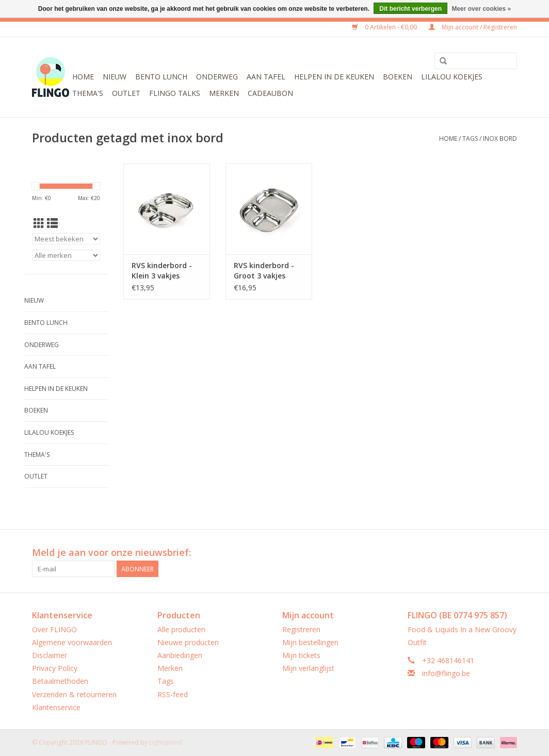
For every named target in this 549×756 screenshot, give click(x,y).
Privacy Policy (55, 668)
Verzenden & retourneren (74, 694)
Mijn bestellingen (310, 642)
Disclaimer (50, 655)
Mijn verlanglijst (308, 668)
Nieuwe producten (188, 642)
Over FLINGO (54, 629)
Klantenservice (56, 707)
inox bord (500, 138)
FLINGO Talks (175, 93)
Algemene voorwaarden (72, 642)
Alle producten (181, 629)
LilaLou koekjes (452, 77)
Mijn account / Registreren (473, 27)
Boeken (398, 77)
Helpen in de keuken (334, 77)
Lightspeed (165, 742)
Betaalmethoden (60, 681)
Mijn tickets (301, 655)
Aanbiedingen (180, 655)
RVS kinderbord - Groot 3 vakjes (264, 270)
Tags (470, 138)
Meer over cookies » (481, 9)
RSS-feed (173, 694)
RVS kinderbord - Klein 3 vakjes (162, 270)
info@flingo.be (446, 673)
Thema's (88, 93)
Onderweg (217, 77)
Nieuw (115, 77)
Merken (224, 93)
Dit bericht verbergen (410, 9)
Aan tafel (266, 77)
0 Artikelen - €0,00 (385, 27)
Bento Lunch (161, 77)
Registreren (301, 629)
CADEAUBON (270, 93)
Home (83, 77)
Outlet (126, 93)
